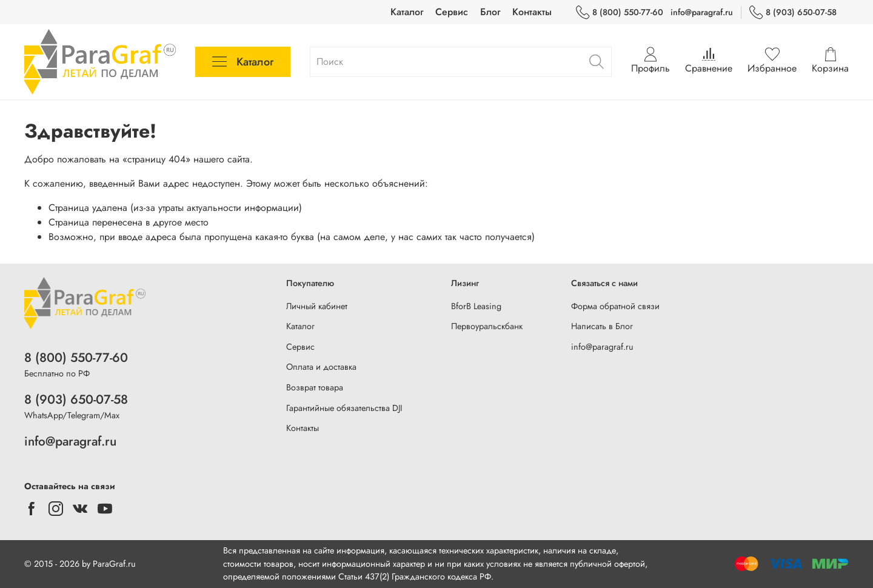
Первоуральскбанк (487, 326)
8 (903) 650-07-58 (793, 12)
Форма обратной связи (615, 306)
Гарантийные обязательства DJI (344, 408)
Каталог (407, 12)
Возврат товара (315, 387)
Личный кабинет (317, 306)
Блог (490, 12)
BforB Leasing (476, 306)
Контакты (532, 12)
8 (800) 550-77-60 (620, 12)
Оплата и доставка (321, 367)
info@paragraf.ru (702, 12)
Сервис (452, 12)
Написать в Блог (602, 326)
